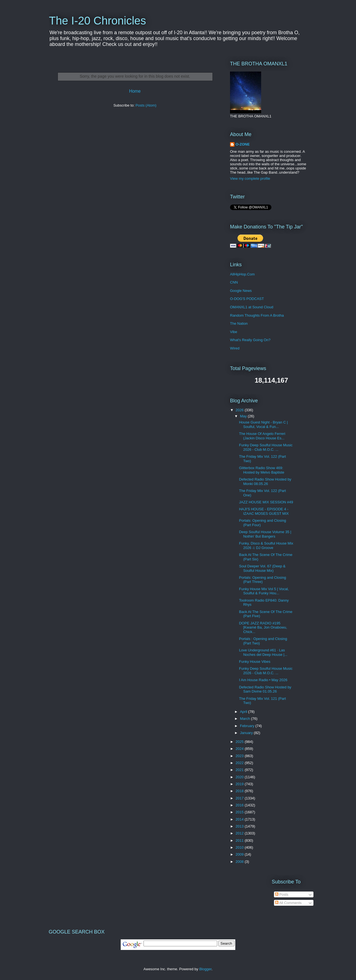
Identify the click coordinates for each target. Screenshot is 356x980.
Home (135, 91)
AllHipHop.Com (242, 274)
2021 (240, 770)
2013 (240, 826)
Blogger (205, 969)
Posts (282, 894)
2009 (240, 854)
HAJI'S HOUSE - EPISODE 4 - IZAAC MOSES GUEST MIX (264, 511)
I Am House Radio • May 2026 (263, 680)
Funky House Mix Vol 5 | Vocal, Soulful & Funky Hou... (264, 591)
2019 (240, 784)
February (248, 726)
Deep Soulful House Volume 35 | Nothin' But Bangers (265, 534)
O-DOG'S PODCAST (247, 299)
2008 (240, 862)
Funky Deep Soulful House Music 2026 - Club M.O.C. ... (266, 447)
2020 (240, 777)
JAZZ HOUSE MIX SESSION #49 (266, 502)
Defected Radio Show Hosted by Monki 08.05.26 (265, 482)
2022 (240, 763)
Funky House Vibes (255, 662)
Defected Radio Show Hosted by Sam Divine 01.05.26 (265, 689)
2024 (240, 749)
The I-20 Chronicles (97, 21)
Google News (241, 291)
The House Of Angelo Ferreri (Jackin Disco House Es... (262, 436)
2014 (240, 819)
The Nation (239, 323)
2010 (240, 847)
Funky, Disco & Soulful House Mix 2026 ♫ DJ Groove (266, 546)
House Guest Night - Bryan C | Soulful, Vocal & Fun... (263, 424)
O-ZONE (243, 144)
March (246, 719)
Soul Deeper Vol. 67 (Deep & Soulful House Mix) (262, 568)
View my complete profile (250, 178)
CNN (234, 282)
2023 (240, 756)
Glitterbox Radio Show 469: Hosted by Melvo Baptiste (261, 470)
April (244, 712)
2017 (240, 798)
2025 (240, 742)
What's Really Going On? (250, 340)
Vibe (234, 332)
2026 (240, 410)
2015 (240, 812)
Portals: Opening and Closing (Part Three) (262, 580)
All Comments (288, 903)
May (244, 416)
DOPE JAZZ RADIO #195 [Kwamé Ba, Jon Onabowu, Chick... (263, 627)
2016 (240, 805)
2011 (240, 840)
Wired (235, 348)
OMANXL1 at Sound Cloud (252, 307)
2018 (240, 791)
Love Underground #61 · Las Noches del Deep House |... (263, 652)
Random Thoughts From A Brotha (257, 315)
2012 (240, 833)
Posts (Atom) (146, 105)
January (247, 733)
